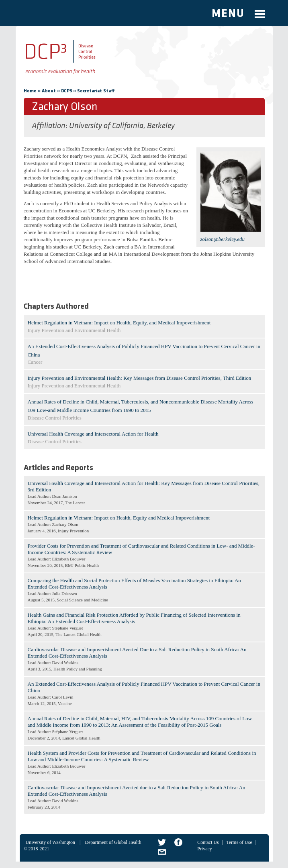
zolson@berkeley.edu (223, 239)
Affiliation (49, 126)
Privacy (205, 849)
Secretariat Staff (96, 91)
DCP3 (66, 91)
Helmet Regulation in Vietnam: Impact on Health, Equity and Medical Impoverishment (119, 518)
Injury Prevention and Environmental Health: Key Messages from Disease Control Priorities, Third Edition (140, 378)
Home (30, 91)
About (49, 91)
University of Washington (50, 842)
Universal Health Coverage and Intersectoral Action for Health (93, 434)
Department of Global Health (113, 842)
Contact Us (208, 842)
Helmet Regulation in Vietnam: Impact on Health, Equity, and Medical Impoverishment (119, 323)
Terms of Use (239, 842)
